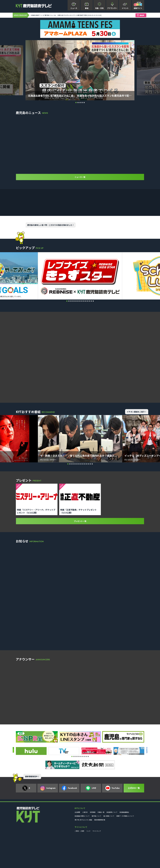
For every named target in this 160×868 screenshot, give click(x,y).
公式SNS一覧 (134, 818)
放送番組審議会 (124, 842)
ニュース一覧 (80, 180)
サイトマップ (97, 861)
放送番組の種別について (82, 846)
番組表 (142, 15)
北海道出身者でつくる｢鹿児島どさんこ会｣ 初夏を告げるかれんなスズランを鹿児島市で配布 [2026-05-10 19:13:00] (78, 15)
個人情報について (109, 846)
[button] (76, 103)
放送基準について (112, 842)
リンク (88, 861)
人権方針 (85, 842)
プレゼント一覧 (80, 553)
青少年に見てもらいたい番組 (83, 850)
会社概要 (77, 842)
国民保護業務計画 (100, 850)
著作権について (96, 846)
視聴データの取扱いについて (125, 846)
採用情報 (93, 842)
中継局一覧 (101, 842)
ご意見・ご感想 (79, 861)
